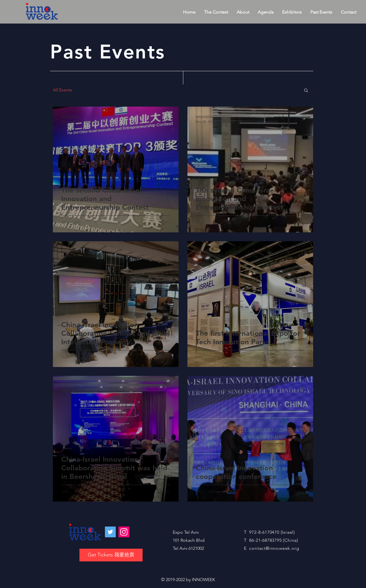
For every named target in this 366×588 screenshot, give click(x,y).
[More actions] (169, 119)
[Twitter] (110, 532)
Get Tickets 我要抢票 (111, 555)
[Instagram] (124, 532)
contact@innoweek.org (274, 548)
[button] (306, 91)
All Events (62, 90)
